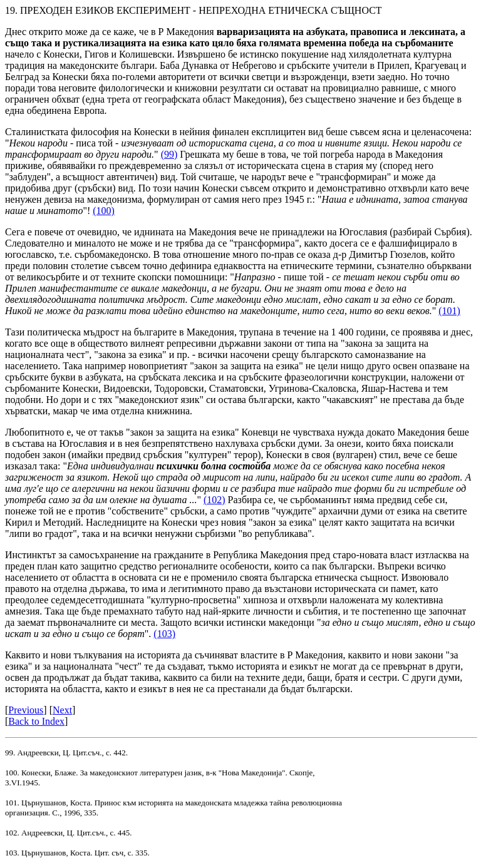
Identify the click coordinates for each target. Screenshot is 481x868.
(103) (164, 634)
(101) (449, 311)
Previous (26, 710)
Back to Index (36, 721)
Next (62, 710)
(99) (169, 154)
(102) (215, 500)
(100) (104, 211)
